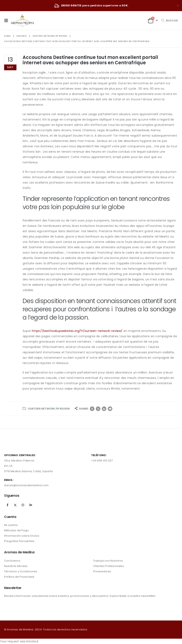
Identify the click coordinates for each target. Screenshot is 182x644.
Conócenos (12, 561)
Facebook (92, 409)
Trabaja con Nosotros (108, 561)
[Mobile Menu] (7, 20)
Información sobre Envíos (22, 536)
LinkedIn (104, 409)
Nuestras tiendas (16, 566)
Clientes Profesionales (109, 566)
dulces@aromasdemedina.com (26, 485)
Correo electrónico (110, 409)
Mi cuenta (11, 525)
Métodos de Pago (16, 530)
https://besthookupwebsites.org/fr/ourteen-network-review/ (77, 331)
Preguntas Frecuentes (19, 541)
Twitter (98, 409)
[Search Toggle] (169, 20)
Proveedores (102, 571)
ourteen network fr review (49, 409)
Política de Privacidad (19, 577)
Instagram (23, 505)
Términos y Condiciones (21, 571)
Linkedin (31, 505)
